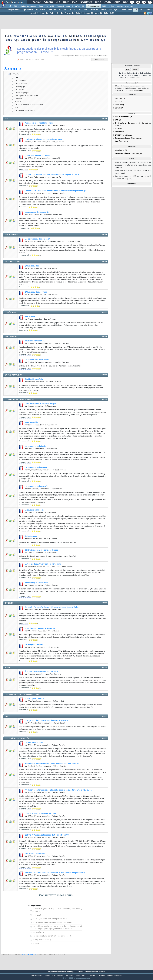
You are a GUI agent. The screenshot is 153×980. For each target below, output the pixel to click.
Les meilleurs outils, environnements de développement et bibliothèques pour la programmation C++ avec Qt (57, 927)
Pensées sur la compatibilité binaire (39, 123)
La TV (119, 102)
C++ (65, 10)
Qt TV (106, 13)
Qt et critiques (123, 135)
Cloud (41, 6)
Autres (148, 10)
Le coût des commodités (35, 510)
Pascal (103, 10)
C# (70, 10)
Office (112, 6)
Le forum (120, 99)
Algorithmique (28, 10)
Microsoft (60, 6)
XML (141, 10)
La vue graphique (22, 93)
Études (108, 2)
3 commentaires (25, 688)
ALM (52, 6)
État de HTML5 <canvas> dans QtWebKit (41, 672)
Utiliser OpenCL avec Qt (34, 699)
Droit (117, 2)
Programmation (94, 6)
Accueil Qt (34, 13)
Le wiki (119, 108)
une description (29, 965)
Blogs (66, 2)
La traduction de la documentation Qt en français (52, 923)
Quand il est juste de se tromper (38, 156)
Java (68, 6)
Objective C (94, 10)
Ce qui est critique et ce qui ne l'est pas (40, 404)
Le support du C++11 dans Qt (37, 212)
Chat (74, 2)
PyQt (112, 13)
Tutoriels (48, 2)
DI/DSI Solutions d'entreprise (25, 6)
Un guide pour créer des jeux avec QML (41, 629)
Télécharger (121, 150)
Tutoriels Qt (69, 13)
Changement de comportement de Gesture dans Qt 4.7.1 (48, 721)
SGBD (104, 6)
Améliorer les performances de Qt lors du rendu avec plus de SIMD (52, 764)
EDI (84, 6)
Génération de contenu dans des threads (41, 550)
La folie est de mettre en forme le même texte (43, 564)
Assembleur (52, 10)
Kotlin (85, 10)
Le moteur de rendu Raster (36, 446)
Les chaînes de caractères (25, 111)
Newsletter (86, 2)
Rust (124, 10)
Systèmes (129, 6)
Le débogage (20, 87)
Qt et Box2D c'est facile (34, 379)
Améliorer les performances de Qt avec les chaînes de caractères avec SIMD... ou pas (58, 790)
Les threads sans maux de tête (37, 360)
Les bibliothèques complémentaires (29, 105)
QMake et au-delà (32, 266)
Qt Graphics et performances (26, 96)
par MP (133, 176)
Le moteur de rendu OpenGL (36, 486)
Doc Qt (60, 13)
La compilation (21, 84)
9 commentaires (25, 417)
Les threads (20, 90)
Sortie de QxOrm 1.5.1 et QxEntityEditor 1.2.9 (135, 75)
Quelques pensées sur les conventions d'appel (43, 140)
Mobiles (120, 6)
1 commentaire (25, 228)
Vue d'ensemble (31, 423)
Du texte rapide (31, 536)
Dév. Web (76, 6)
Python (117, 10)
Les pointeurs (20, 81)
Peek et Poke (30, 317)
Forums (37, 2)
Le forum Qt (37, 915)
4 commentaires (25, 255)
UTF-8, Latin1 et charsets (35, 854)
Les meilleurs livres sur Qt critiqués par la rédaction (53, 936)
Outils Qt (79, 13)
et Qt (123, 117)
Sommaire (14, 74)
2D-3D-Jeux (40, 10)
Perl (110, 10)
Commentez (24, 169)
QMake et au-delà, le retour (36, 292)
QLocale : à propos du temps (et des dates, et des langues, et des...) (52, 175)
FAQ (58, 2)
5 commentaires (25, 759)
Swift (130, 10)
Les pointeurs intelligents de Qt (37, 239)
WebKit (18, 102)
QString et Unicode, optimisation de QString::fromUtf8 (47, 835)
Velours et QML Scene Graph (36, 583)
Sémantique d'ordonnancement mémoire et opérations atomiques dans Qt (55, 191)
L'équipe (120, 105)
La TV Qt (36, 943)
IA (47, 6)
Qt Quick (18, 99)
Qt (136, 10)
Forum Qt (44, 13)
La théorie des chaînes (34, 743)
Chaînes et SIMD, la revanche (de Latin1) (41, 814)
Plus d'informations (136, 90)
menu (104, 119)
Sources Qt (89, 13)
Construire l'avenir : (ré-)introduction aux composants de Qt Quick (52, 607)
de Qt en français (128, 138)
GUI (16, 108)
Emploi (98, 2)
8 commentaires (25, 355)
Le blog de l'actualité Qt (42, 940)
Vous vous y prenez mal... (35, 341)
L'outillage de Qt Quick (34, 645)
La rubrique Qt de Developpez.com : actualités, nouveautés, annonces (57, 910)
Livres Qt (98, 13)
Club (125, 2)
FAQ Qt (52, 13)
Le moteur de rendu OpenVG (36, 468)
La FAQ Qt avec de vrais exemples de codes (50, 919)
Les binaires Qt (38, 932)
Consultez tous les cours (56, 895)
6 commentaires (25, 134)
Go (79, 10)
